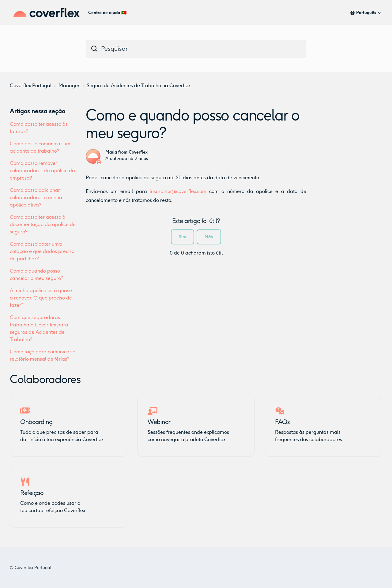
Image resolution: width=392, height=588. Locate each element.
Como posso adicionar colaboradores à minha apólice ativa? (36, 197)
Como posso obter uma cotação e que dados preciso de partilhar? (42, 251)
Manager (69, 86)
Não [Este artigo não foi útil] (209, 237)
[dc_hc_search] (196, 49)
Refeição (32, 493)
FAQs (282, 422)
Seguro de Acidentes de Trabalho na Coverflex (139, 86)
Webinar (159, 422)
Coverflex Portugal (31, 86)
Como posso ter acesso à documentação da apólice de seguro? (43, 224)
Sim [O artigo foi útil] (183, 237)
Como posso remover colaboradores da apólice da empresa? (42, 171)
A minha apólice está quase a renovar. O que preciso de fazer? (41, 298)
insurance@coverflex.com (178, 191)
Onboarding (36, 422)
